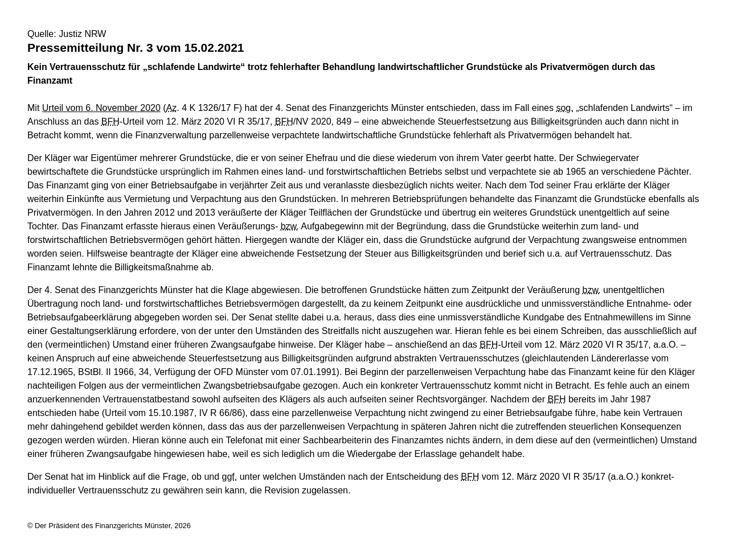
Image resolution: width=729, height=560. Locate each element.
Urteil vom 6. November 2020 (101, 108)
